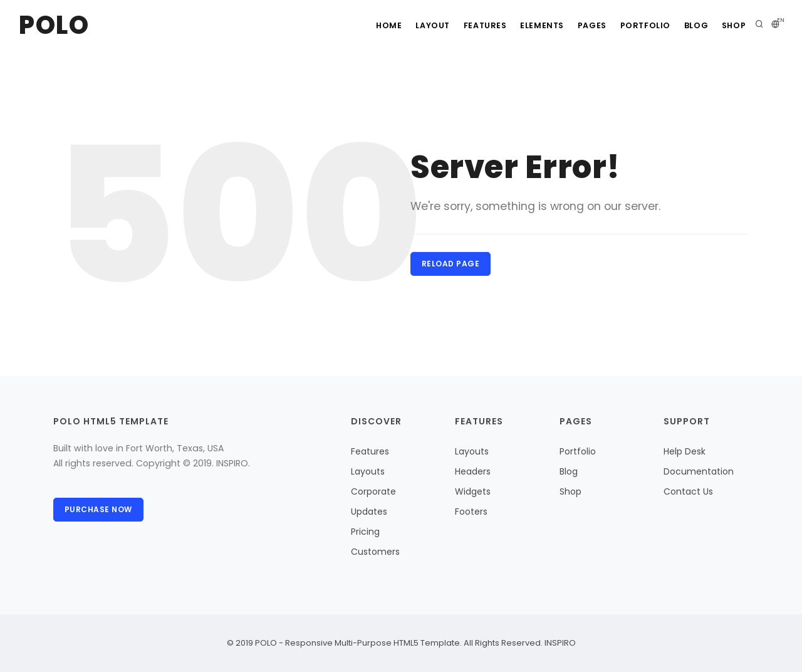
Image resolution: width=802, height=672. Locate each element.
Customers (375, 552)
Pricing (365, 532)
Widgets (473, 491)
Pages (578, 25)
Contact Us (688, 491)
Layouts (368, 471)
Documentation (699, 471)
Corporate (373, 491)
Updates (369, 512)
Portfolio (635, 25)
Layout (406, 25)
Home (357, 25)
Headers (473, 471)
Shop (732, 25)
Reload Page (451, 264)
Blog (690, 25)
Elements (524, 25)
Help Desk (685, 451)
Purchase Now (99, 510)
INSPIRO (559, 643)
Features (462, 25)
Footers (471, 512)
